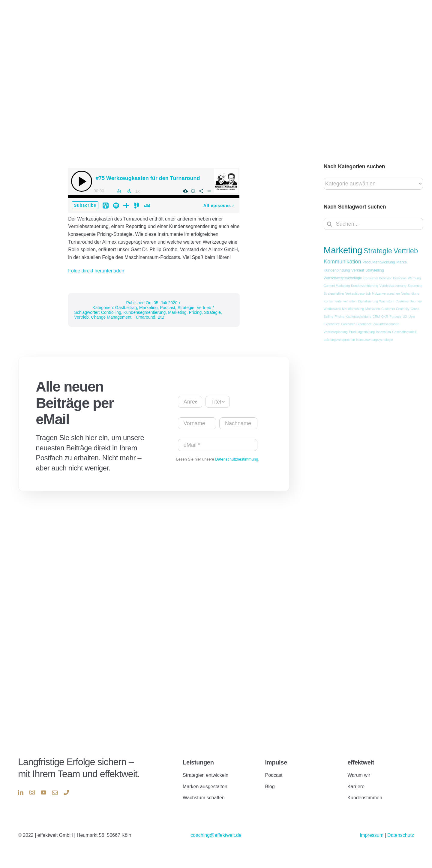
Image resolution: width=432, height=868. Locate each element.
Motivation (373, 309)
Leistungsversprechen (339, 340)
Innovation (384, 332)
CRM (376, 317)
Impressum (372, 835)
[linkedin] (21, 792)
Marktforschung (353, 309)
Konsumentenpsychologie (375, 340)
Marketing (148, 308)
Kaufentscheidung (358, 317)
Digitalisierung (368, 301)
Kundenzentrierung (364, 286)
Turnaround (145, 317)
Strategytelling (334, 293)
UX (405, 317)
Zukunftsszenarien (386, 324)
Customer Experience (356, 324)
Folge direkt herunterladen (96, 271)
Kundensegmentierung (145, 312)
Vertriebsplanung (336, 332)
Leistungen (198, 762)
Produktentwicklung (379, 262)
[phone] (66, 792)
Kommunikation (342, 262)
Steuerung (415, 286)
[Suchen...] (373, 224)
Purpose (395, 317)
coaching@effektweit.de (216, 835)
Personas (400, 278)
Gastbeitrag (126, 308)
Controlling (111, 312)
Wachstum (387, 301)
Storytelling (375, 270)
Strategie (186, 308)
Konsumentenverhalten (340, 301)
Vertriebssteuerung (393, 286)
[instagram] (32, 792)
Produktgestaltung (362, 332)
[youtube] (43, 792)
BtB (161, 317)
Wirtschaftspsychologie (343, 278)
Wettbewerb (332, 309)
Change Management (111, 317)
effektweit (361, 762)
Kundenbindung (337, 270)
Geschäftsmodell (404, 332)
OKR (385, 317)
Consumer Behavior (377, 278)
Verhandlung (410, 293)
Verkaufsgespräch (358, 293)
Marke (402, 262)
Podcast (168, 308)
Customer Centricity (395, 309)
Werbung (414, 278)
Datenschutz (401, 835)
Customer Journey (409, 301)
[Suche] (330, 224)
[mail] (55, 792)
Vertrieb (204, 308)
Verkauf (358, 270)
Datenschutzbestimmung (237, 459)
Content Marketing (337, 286)
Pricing (195, 312)
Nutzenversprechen (386, 293)
